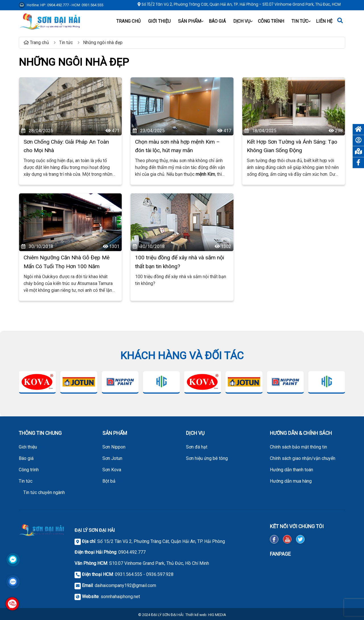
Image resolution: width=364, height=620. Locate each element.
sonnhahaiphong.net (120, 597)
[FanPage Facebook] (308, 580)
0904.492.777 (132, 552)
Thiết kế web (196, 615)
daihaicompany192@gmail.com (125, 585)
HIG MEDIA (217, 615)
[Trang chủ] (358, 129)
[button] (202, 21)
